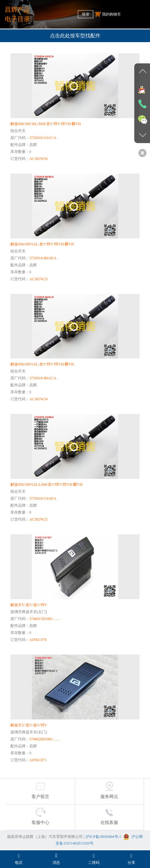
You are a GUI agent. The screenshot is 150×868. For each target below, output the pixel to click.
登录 (86, 14)
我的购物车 (108, 14)
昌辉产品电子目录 (17, 14)
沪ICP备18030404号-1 (103, 837)
